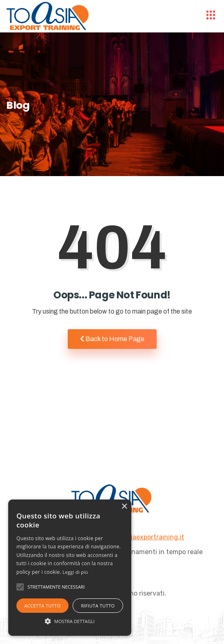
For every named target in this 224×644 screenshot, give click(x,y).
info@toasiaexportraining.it (142, 537)
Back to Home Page (112, 339)
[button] (70, 621)
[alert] (70, 568)
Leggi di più (75, 572)
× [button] (124, 507)
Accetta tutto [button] (42, 606)
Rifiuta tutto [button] (98, 606)
